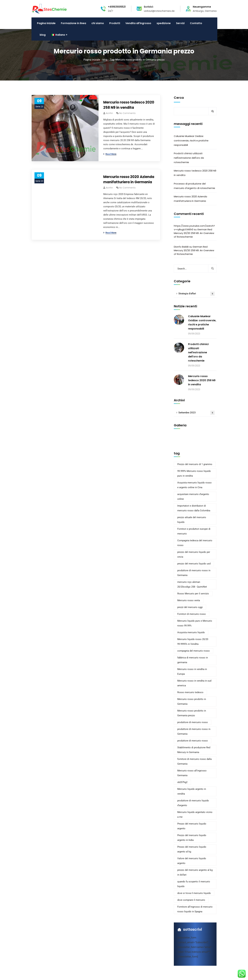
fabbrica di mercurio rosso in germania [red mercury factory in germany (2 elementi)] (193, 660)
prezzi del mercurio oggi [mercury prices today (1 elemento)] (190, 607)
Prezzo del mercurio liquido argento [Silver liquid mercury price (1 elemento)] (192, 826)
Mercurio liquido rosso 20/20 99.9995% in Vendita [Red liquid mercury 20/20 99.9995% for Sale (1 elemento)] (193, 642)
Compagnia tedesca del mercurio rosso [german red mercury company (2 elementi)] (195, 543)
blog (105, 60)
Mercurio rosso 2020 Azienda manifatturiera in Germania (129, 179)
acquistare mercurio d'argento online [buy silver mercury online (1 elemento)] (193, 497)
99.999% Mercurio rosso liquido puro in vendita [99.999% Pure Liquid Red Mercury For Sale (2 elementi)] (194, 473)
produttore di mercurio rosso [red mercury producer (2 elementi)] (193, 741)
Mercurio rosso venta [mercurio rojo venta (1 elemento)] (189, 600)
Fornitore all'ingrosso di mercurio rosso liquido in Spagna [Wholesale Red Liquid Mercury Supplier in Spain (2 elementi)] (195, 909)
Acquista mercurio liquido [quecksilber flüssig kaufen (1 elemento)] (191, 632)
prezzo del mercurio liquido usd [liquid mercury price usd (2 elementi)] (194, 564)
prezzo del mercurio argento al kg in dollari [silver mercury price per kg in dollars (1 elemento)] (195, 872)
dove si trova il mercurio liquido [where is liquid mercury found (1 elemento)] (194, 893)
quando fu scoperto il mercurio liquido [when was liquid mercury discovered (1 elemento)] (194, 884)
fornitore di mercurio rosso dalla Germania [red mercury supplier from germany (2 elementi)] (194, 761)
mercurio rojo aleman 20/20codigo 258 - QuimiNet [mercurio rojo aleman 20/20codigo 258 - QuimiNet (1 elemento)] (192, 584)
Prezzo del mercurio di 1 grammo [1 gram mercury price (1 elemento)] (195, 464)
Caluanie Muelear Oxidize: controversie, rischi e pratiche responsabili (191, 141)
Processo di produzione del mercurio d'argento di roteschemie (194, 186)
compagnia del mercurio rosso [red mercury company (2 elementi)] (194, 651)
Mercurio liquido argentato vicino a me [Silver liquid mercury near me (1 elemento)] (195, 815)
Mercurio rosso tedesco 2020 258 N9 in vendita (129, 105)
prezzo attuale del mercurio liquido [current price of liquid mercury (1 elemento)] (192, 520)
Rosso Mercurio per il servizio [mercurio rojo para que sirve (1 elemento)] (193, 594)
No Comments (127, 113)
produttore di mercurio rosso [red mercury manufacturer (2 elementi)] (193, 722)
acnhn (109, 113)
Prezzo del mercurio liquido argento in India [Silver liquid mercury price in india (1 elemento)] (192, 838)
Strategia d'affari (197, 294)
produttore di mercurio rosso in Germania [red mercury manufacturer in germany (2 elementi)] (194, 731)
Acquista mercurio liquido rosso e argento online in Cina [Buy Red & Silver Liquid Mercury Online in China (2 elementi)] (194, 485)
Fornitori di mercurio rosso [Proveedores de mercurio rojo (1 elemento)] (192, 614)
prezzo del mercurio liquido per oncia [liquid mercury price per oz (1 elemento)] (194, 554)
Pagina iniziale (92, 60)
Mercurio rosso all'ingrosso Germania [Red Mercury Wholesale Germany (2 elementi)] (192, 773)
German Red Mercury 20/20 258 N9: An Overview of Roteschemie (194, 233)
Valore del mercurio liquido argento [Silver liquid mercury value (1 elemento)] (192, 861)
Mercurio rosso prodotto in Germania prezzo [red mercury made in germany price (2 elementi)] (192, 713)
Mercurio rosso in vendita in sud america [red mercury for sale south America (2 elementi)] (194, 683)
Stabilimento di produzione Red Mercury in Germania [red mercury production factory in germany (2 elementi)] (194, 750)
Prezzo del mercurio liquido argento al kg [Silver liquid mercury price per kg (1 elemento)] (192, 849)
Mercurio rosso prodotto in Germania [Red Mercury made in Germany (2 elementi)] (192, 702)
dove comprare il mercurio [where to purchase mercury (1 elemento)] (191, 900)
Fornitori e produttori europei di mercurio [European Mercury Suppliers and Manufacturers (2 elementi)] (194, 531)
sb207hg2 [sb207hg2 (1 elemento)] (182, 782)
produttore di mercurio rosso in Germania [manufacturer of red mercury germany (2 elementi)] (194, 573)
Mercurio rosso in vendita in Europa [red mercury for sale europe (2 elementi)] (192, 672)
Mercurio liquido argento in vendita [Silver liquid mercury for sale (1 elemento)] (192, 791)
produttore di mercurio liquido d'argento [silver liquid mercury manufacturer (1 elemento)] (193, 803)
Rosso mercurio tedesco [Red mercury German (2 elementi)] (190, 692)
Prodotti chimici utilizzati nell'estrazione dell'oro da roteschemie (189, 158)
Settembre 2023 (197, 413)
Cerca (179, 98)
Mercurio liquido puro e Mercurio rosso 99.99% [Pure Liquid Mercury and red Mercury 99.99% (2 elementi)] (195, 623)
